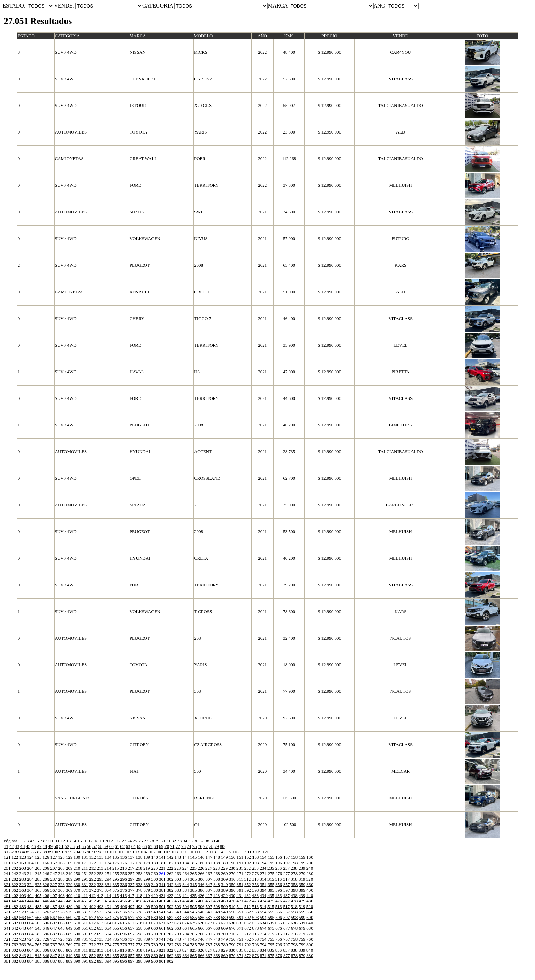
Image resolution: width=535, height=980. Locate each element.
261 (162, 874)
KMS (289, 36)
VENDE (400, 36)
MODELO (203, 36)
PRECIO (329, 36)
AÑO (262, 36)
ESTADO (26, 36)
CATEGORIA (68, 36)
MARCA (138, 36)
